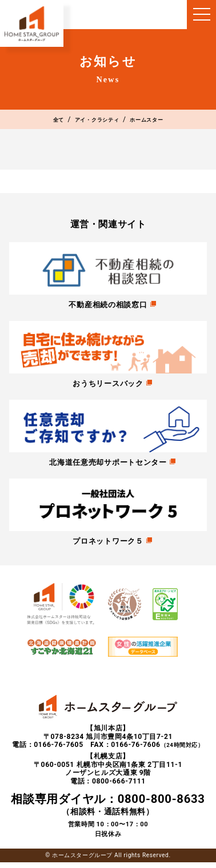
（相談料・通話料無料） (108, 809)
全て (38, 121)
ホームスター (162, 121)
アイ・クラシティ (93, 121)
